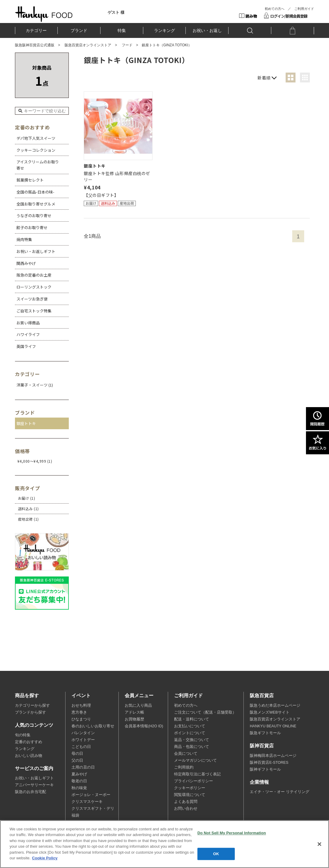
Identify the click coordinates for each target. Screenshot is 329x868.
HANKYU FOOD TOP (44, 14)
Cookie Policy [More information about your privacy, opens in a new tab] (45, 858)
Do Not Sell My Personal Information (232, 833)
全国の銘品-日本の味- (35, 192)
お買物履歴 (134, 719)
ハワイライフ (28, 334)
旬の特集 (23, 735)
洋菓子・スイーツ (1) (35, 385)
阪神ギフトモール (265, 769)
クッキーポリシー (190, 788)
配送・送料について (192, 719)
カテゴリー (36, 30)
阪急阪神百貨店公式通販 (35, 45)
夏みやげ (79, 774)
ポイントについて (190, 733)
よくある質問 (186, 802)
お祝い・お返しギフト (36, 251)
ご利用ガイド (304, 9)
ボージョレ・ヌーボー (91, 795)
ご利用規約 (184, 767)
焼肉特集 (24, 239)
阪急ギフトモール (265, 733)
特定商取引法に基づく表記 (197, 774)
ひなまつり (81, 719)
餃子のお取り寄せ (32, 227)
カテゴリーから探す (32, 706)
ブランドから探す (31, 712)
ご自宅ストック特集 (34, 311)
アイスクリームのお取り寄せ (38, 165)
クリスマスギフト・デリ (93, 809)
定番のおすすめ (29, 742)
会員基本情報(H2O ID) (144, 726)
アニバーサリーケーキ (34, 785)
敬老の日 (79, 781)
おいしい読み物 (29, 756)
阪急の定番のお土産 (34, 275)
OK (216, 854)
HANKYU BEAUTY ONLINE (273, 726)
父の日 (77, 760)
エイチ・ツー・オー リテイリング (279, 792)
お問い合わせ (186, 809)
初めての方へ (275, 9)
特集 (122, 30)
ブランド (79, 30)
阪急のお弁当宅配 (31, 792)
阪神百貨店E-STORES (269, 763)
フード (127, 45)
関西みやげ (26, 263)
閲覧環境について (190, 795)
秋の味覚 (79, 788)
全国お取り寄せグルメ (36, 204)
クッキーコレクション (36, 150)
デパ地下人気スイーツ (36, 138)
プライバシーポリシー (194, 781)
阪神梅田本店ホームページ (273, 756)
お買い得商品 (28, 323)
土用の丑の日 (83, 767)
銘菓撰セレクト (30, 180)
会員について (186, 754)
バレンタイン (83, 733)
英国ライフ (26, 346)
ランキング (164, 30)
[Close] (319, 844)
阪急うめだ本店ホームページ (275, 706)
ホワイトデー (83, 740)
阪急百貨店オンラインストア (88, 45)
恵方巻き (79, 712)
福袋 (75, 815)
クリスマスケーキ (87, 802)
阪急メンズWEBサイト (269, 712)
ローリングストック (34, 287)
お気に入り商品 (138, 706)
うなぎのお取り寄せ (34, 216)
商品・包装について (192, 747)
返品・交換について (192, 740)
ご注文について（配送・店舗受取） (205, 712)
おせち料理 (81, 706)
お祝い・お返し (207, 30)
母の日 (77, 754)
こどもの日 (81, 747)
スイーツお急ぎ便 (32, 299)
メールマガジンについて (195, 760)
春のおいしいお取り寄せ (93, 726)
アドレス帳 (134, 712)
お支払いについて (190, 726)
